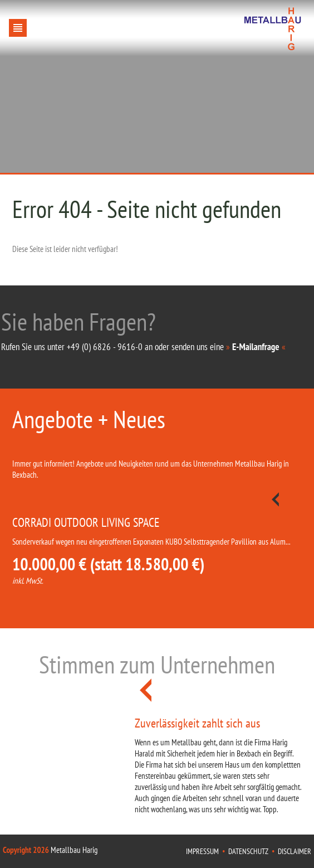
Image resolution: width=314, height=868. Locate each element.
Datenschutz (248, 851)
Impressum (202, 851)
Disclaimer (295, 851)
